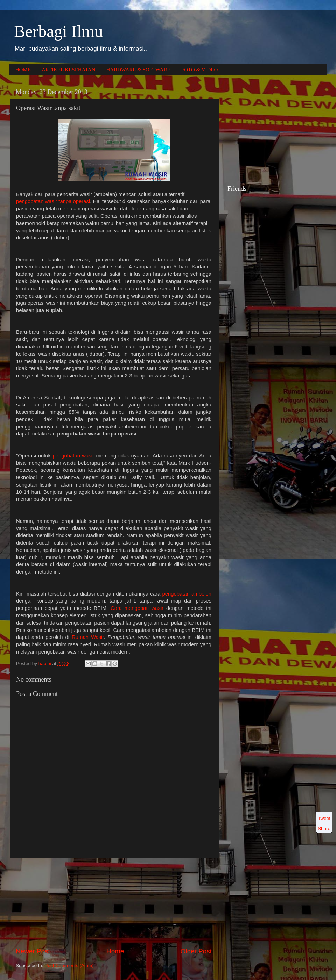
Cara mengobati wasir (137, 608)
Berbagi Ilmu (59, 31)
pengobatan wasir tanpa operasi (53, 201)
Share (324, 828)
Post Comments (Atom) (69, 965)
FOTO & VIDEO (199, 70)
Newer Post (33, 951)
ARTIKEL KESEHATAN (69, 70)
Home (115, 951)
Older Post (196, 951)
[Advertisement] (114, 902)
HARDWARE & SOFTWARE (138, 70)
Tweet (324, 818)
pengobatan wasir (73, 456)
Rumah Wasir (88, 637)
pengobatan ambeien (187, 594)
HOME (23, 70)
